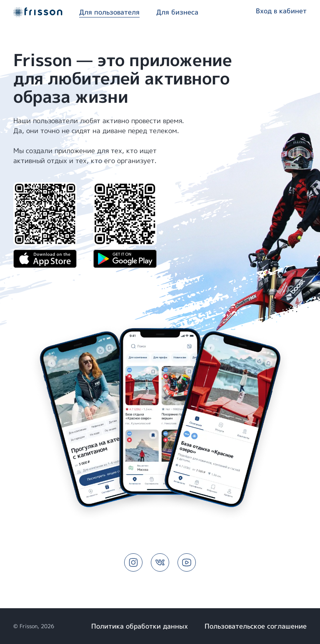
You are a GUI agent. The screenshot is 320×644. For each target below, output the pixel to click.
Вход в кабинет (281, 11)
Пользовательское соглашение (256, 626)
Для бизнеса (177, 12)
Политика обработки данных (140, 626)
